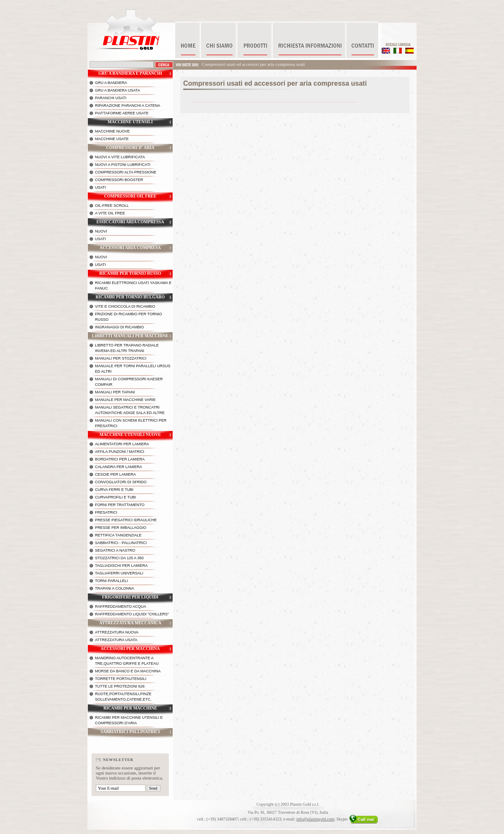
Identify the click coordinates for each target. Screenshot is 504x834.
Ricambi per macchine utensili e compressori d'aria (129, 720)
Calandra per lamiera (119, 467)
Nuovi (101, 231)
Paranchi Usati (111, 98)
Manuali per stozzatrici (121, 358)
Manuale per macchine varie (125, 400)
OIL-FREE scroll (112, 206)
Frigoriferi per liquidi (130, 597)
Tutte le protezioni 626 (120, 686)
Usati (100, 187)
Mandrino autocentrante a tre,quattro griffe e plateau (127, 661)
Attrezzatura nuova (117, 632)
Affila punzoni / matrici (120, 452)
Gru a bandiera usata (118, 90)
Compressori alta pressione (126, 172)
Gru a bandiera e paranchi (130, 73)
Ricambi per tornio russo (130, 273)
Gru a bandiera (111, 83)
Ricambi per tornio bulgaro (130, 297)
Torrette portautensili (121, 679)
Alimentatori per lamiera (122, 444)
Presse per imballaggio (121, 528)
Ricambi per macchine (130, 708)
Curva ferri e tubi (114, 490)
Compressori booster (119, 180)
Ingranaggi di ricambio (119, 327)
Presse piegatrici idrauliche (126, 520)
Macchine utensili (130, 122)
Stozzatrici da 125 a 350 (119, 558)
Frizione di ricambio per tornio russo (129, 317)
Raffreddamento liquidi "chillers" (132, 614)
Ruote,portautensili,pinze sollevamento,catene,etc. (123, 697)
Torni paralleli (111, 581)
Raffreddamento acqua (121, 607)
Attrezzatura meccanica (130, 623)
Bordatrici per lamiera (120, 459)
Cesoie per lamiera (115, 474)
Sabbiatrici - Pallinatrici (121, 543)
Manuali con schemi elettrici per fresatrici (131, 423)
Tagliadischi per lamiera (121, 566)
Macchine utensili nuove (130, 435)
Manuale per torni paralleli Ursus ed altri (133, 369)
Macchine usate (112, 139)
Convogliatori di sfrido (121, 482)
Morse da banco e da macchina (128, 671)
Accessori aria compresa (130, 248)
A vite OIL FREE (110, 213)
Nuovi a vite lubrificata (120, 157)
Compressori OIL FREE (130, 196)
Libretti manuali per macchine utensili (130, 338)
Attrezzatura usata (116, 640)
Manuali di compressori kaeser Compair (129, 382)
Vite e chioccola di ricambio (125, 306)
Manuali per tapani (115, 392)
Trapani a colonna (115, 588)
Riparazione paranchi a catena (128, 106)
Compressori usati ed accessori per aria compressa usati (253, 64)
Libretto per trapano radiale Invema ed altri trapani (127, 348)
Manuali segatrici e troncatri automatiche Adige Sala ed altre (130, 410)
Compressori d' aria (130, 148)
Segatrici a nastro (115, 550)
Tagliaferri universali (119, 573)
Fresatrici (106, 512)
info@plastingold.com (315, 819)
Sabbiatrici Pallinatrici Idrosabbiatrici (130, 734)
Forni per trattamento (120, 505)
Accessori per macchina (130, 649)
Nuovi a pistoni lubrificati (123, 165)
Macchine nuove (112, 131)
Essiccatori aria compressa (130, 222)
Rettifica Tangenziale (118, 535)
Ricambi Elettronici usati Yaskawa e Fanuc (133, 286)
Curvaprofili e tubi (115, 497)
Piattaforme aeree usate (122, 113)
